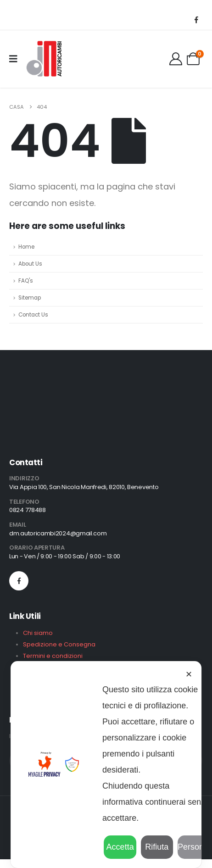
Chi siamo (38, 633)
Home (26, 247)
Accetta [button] (120, 847)
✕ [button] (189, 674)
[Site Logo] (44, 59)
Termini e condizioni (53, 656)
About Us (30, 264)
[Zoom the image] (39, 385)
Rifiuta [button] (157, 847)
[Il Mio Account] (176, 59)
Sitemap (30, 298)
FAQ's (26, 281)
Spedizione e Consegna (59, 644)
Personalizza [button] (194, 847)
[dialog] (106, 765)
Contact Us (33, 315)
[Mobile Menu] (16, 59)
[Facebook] (196, 19)
